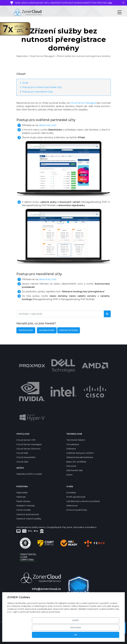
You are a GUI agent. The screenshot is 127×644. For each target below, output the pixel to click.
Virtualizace (73, 444)
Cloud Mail (22, 453)
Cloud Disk (22, 462)
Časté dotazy (26, 330)
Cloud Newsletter (26, 457)
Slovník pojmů (47, 330)
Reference (72, 506)
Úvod (25, 83)
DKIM (69, 475)
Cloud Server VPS (26, 440)
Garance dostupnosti (28, 514)
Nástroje (21, 497)
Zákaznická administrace (80, 457)
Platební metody (26, 506)
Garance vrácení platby (29, 519)
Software (71, 449)
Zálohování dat (74, 470)
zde (110, 3)
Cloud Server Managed (42, 56)
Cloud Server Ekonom (28, 449)
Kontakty (71, 493)
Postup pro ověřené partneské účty (42, 87)
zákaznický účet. (48, 125)
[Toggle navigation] (122, 12)
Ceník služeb (24, 510)
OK (109, 635)
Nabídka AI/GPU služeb (29, 474)
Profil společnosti (76, 497)
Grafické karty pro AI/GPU (80, 453)
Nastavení (88, 635)
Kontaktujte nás (69, 330)
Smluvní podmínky (77, 510)
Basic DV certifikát (76, 462)
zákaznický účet (47, 279)
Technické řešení (76, 440)
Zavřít (67, 635)
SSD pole (71, 466)
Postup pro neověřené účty (37, 92)
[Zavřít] (123, 3)
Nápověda (22, 56)
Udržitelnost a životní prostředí (83, 501)
